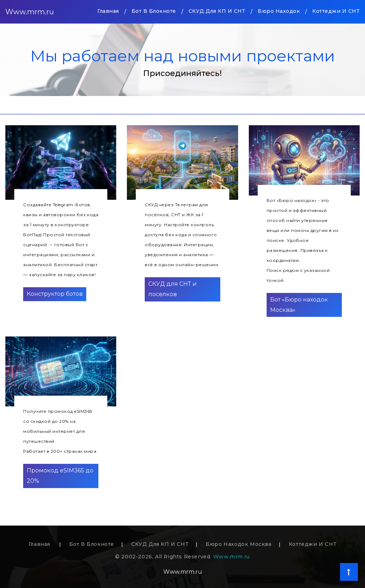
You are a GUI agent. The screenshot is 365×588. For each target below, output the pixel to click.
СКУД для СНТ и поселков (173, 289)
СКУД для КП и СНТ (217, 11)
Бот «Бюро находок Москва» (299, 305)
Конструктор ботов (55, 294)
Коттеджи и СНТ (336, 11)
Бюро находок (279, 11)
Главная (108, 11)
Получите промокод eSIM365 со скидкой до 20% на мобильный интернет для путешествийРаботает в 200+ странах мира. (60, 431)
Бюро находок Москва (238, 544)
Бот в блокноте (154, 11)
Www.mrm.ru (30, 12)
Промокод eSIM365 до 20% (60, 476)
